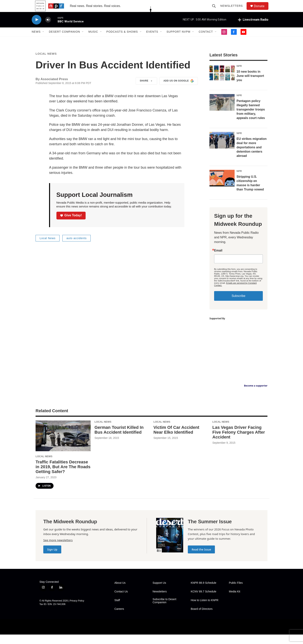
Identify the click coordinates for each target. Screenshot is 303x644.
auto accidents (77, 248)
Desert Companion (64, 40)
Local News (46, 63)
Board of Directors (202, 618)
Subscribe (238, 305)
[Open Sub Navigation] (43, 40)
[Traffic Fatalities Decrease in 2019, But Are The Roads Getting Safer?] (63, 446)
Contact (206, 40)
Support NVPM (179, 40)
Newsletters (233, 10)
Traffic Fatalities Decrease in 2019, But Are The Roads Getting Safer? (63, 476)
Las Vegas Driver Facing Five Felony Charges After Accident (239, 442)
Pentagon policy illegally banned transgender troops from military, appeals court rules (251, 119)
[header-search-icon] (216, 10)
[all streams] (253, 28)
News (36, 40)
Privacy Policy (77, 610)
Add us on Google (179, 90)
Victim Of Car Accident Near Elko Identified (176, 439)
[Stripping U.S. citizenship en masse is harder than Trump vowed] (222, 188)
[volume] (48, 28)
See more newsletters (58, 550)
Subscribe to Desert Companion (165, 610)
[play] (37, 28)
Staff (117, 610)
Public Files (236, 592)
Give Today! (71, 225)
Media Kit (235, 601)
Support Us (159, 592)
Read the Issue (201, 559)
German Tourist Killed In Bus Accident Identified (119, 439)
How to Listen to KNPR (205, 610)
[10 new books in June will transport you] (222, 83)
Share (146, 90)
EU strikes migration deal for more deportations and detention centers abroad (252, 157)
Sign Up (52, 559)
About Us (120, 592)
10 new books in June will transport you (250, 85)
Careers (119, 618)
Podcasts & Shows (122, 40)
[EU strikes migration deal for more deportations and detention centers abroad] (222, 150)
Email (218, 260)
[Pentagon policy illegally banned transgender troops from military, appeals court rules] (222, 112)
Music (93, 40)
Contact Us (121, 601)
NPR (239, 76)
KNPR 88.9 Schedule (203, 592)
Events (152, 40)
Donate (261, 10)
